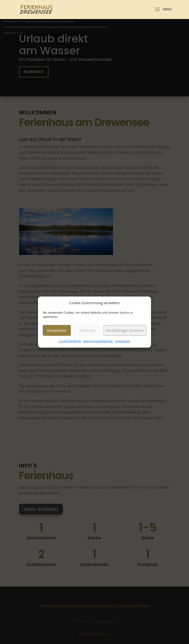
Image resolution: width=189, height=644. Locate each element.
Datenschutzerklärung (98, 341)
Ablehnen (87, 330)
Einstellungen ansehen (125, 330)
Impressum (123, 341)
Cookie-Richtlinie (70, 341)
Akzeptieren (57, 330)
